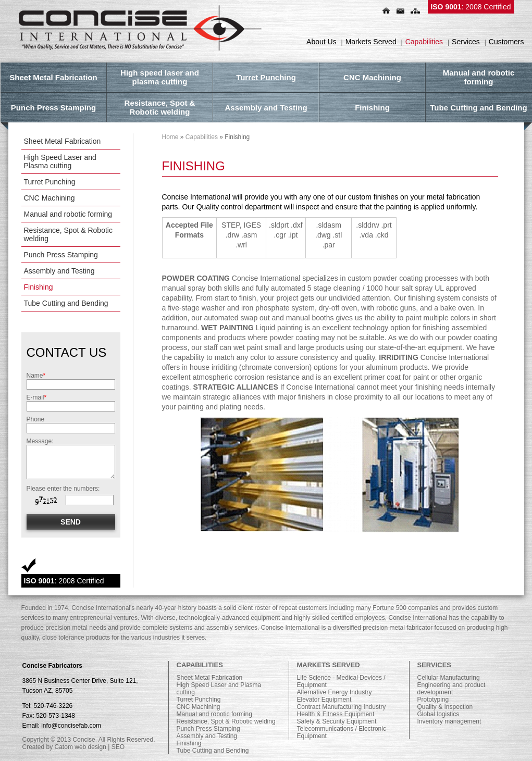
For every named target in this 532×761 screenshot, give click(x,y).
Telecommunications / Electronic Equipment (342, 732)
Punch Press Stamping (61, 255)
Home (170, 137)
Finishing (39, 287)
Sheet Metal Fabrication (63, 141)
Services (466, 42)
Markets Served (371, 42)
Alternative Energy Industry (335, 692)
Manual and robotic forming (68, 214)
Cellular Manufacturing (449, 678)
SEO (118, 747)
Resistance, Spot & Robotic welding (68, 234)
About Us (321, 42)
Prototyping (433, 700)
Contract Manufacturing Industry (342, 707)
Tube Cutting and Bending (66, 303)
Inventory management (449, 721)
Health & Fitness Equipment (336, 714)
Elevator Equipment (324, 700)
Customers (506, 42)
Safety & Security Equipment (337, 721)
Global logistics (438, 714)
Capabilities (424, 42)
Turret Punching (50, 182)
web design (90, 747)
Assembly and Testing (59, 271)
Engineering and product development (451, 689)
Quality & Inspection (445, 707)
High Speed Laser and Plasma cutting (60, 161)
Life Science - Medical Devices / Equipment (341, 681)
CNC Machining (50, 198)
